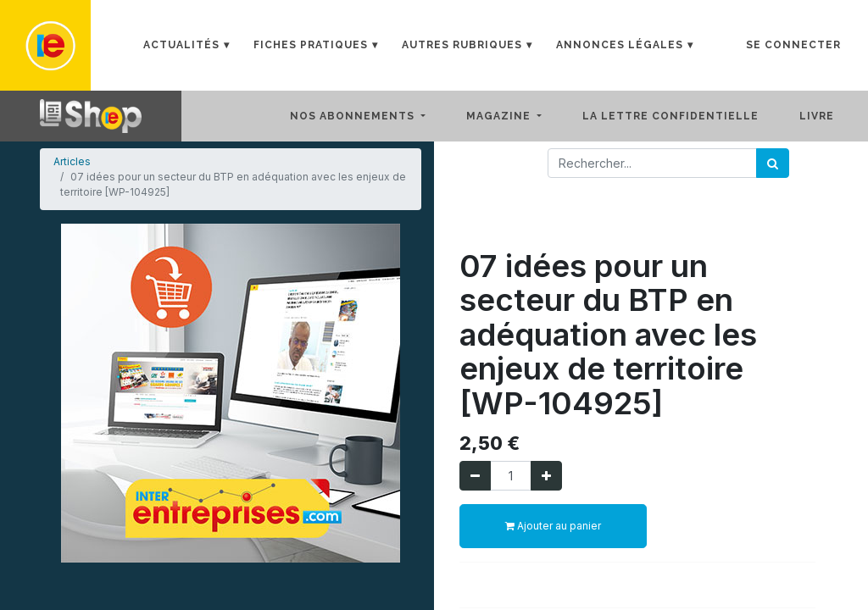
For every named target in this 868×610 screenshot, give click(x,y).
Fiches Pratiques (311, 45)
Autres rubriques (462, 45)
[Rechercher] (773, 163)
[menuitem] (684, 116)
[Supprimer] (475, 476)
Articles (72, 161)
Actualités (181, 45)
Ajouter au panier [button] (553, 526)
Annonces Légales (620, 45)
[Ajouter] (546, 476)
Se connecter (793, 45)
